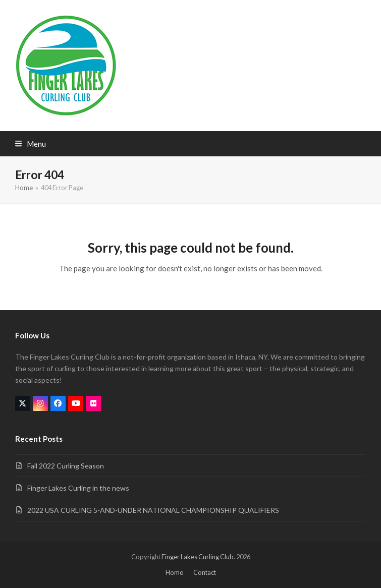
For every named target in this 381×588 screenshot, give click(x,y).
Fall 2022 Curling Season (66, 466)
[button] (31, 144)
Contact (205, 572)
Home (174, 572)
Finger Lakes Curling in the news (78, 488)
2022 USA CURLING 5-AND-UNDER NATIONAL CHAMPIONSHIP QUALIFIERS (153, 510)
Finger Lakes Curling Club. (198, 557)
